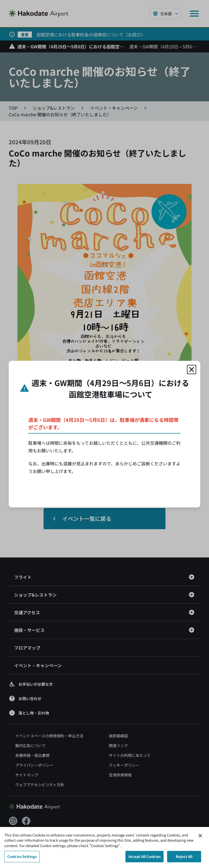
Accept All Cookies (145, 859)
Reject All (184, 859)
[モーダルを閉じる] (192, 369)
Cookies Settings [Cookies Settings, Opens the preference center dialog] (22, 859)
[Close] (200, 838)
